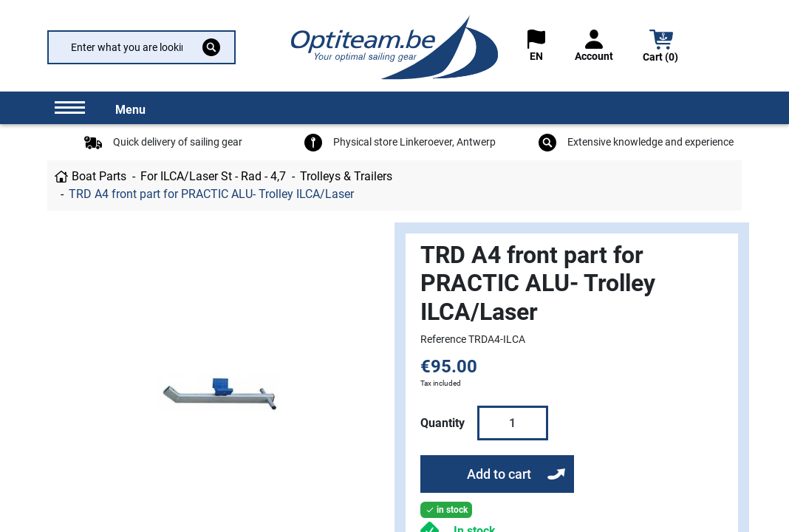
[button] (661, 48)
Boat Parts (99, 176)
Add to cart (499, 474)
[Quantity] (513, 423)
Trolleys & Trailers (346, 176)
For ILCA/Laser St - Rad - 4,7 (213, 176)
